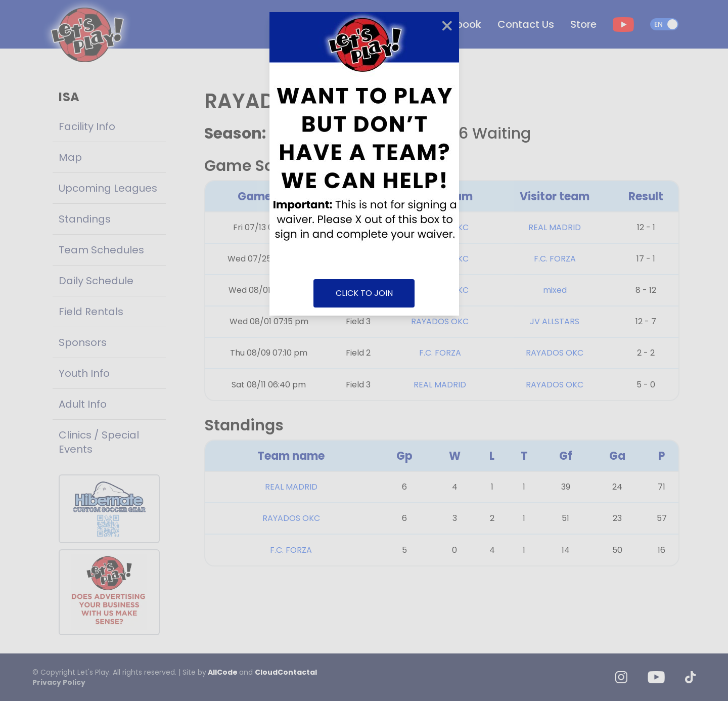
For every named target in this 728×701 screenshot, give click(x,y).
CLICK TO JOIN (364, 293)
